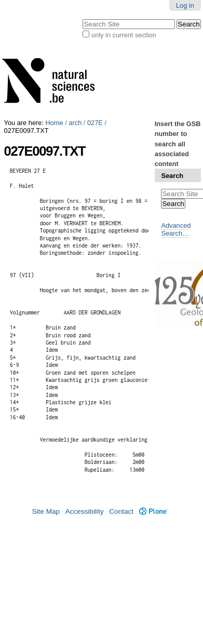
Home (55, 123)
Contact (121, 511)
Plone (153, 511)
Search (172, 176)
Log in (185, 5)
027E (95, 123)
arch (75, 123)
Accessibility (85, 511)
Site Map (46, 511)
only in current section (124, 35)
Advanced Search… (176, 229)
